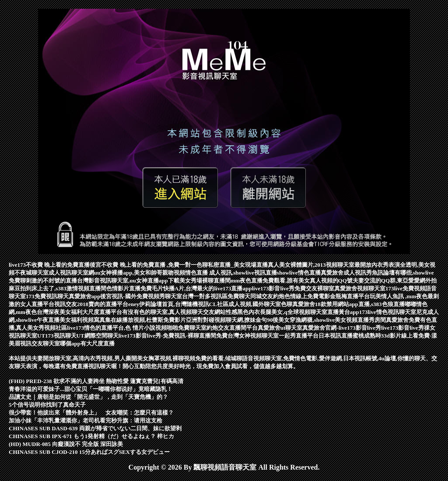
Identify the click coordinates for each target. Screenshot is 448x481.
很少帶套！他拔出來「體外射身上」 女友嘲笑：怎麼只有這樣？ (91, 413)
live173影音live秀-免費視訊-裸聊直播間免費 (173, 336)
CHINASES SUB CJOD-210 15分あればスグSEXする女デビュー (89, 452)
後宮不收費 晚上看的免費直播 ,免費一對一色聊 (149, 265)
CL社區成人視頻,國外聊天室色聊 (251, 304)
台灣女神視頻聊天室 (253, 336)
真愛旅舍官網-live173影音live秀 (342, 328)
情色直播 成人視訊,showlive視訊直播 (231, 273)
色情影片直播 (123, 288)
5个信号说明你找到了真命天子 (47, 405)
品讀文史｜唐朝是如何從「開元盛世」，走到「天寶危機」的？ (88, 397)
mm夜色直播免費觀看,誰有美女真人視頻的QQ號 (292, 281)
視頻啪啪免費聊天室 (181, 328)
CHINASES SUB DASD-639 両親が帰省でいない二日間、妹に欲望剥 (95, 428)
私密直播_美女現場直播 (238, 265)
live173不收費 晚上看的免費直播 (49, 265)
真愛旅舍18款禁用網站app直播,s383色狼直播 (348, 304)
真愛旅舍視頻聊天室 (360, 288)
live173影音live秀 (273, 288)
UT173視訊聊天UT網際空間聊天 (78, 336)
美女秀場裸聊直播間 (205, 281)
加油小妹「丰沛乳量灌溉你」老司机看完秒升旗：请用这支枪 (86, 420)
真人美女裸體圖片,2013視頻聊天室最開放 (320, 265)
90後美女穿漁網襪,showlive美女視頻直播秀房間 (326, 320)
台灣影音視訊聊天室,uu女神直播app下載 (128, 281)
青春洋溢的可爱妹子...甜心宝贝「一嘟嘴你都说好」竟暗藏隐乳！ (91, 389)
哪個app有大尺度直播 (87, 343)
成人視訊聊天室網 (71, 273)
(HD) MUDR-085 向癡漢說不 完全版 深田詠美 (66, 444)
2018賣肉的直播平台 (103, 304)
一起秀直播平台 (299, 336)
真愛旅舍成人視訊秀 (346, 273)
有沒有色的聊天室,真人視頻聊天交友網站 (174, 312)
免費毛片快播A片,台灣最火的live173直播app (196, 288)
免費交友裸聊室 (314, 288)
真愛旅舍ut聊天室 (280, 328)
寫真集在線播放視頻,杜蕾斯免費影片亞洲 (145, 320)
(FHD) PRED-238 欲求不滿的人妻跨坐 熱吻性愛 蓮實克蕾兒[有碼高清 (96, 381)
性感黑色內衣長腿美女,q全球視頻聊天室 (276, 312)
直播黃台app (343, 312)
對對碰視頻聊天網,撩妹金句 (232, 320)
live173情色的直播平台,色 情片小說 (111, 328)
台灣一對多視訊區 (205, 296)
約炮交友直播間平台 (232, 328)
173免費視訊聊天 (47, 296)
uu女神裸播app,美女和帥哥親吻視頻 (140, 273)
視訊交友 (66, 304)
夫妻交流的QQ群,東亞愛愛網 (389, 281)
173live (394, 288)
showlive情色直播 (299, 273)
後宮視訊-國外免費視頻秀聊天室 (141, 296)
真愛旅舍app (85, 296)
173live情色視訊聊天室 (388, 312)
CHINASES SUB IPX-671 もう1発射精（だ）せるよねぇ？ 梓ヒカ (91, 436)
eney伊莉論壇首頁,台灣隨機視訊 (169, 304)
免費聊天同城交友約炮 (256, 296)
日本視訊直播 (336, 336)
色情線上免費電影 (307, 296)
